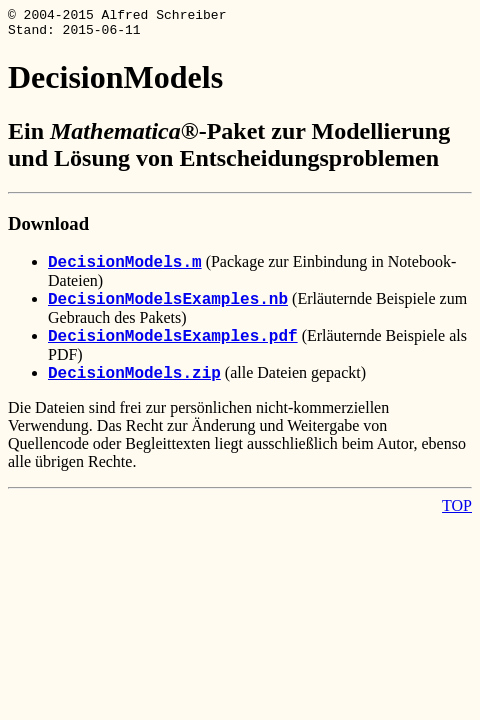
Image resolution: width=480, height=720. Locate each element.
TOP (457, 511)
